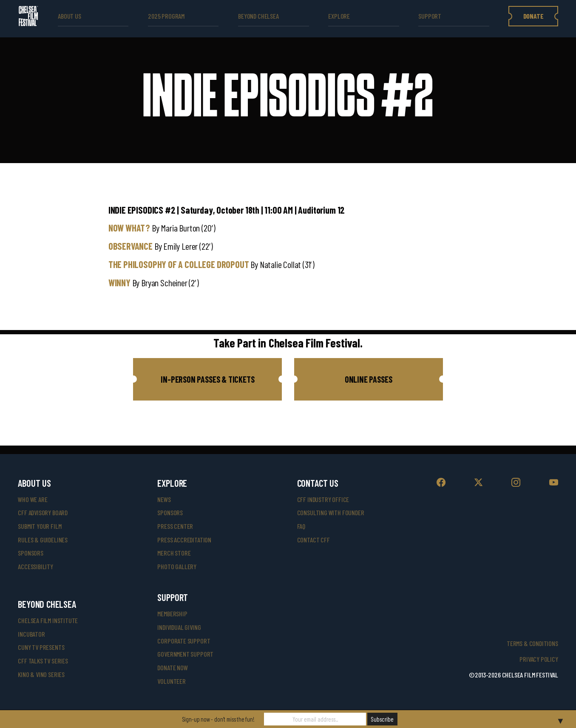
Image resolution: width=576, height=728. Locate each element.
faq (301, 526)
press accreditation (184, 540)
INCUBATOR (31, 634)
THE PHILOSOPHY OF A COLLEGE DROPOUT (179, 264)
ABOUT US (70, 16)
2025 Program (166, 16)
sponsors (31, 553)
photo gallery (177, 566)
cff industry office (323, 499)
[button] (207, 379)
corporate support (184, 641)
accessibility (35, 566)
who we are (33, 499)
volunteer (171, 681)
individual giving (179, 627)
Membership (172, 614)
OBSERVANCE (131, 246)
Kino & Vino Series (41, 674)
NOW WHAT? (129, 228)
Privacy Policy (539, 659)
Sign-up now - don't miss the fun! (218, 719)
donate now (172, 667)
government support (185, 654)
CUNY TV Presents (41, 647)
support (430, 16)
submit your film (40, 526)
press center (175, 526)
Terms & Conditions (532, 643)
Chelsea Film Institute (48, 620)
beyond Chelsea (258, 16)
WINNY (119, 282)
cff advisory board (43, 512)
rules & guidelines (43, 540)
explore (339, 16)
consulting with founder (331, 512)
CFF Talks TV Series (43, 661)
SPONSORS (170, 512)
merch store (174, 553)
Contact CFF (314, 540)
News (164, 499)
